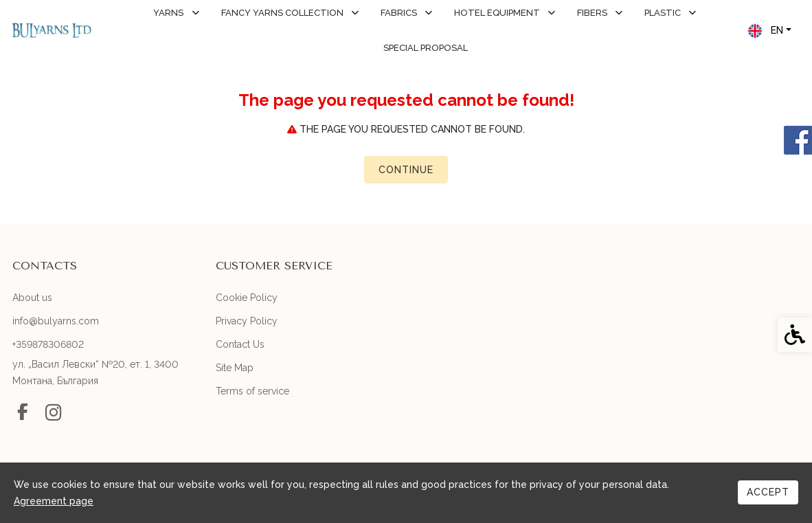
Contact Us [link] (240, 344)
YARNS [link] (177, 13)
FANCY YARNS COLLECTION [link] (291, 13)
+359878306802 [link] (48, 344)
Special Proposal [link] (426, 48)
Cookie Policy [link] (247, 298)
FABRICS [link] (407, 13)
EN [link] (765, 30)
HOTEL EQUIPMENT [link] (505, 13)
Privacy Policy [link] (247, 321)
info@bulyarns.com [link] (56, 321)
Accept (768, 492)
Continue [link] (406, 170)
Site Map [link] (235, 368)
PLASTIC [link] (671, 13)
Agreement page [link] (54, 501)
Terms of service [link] (252, 391)
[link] (52, 30)
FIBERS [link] (600, 13)
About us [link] (32, 298)
